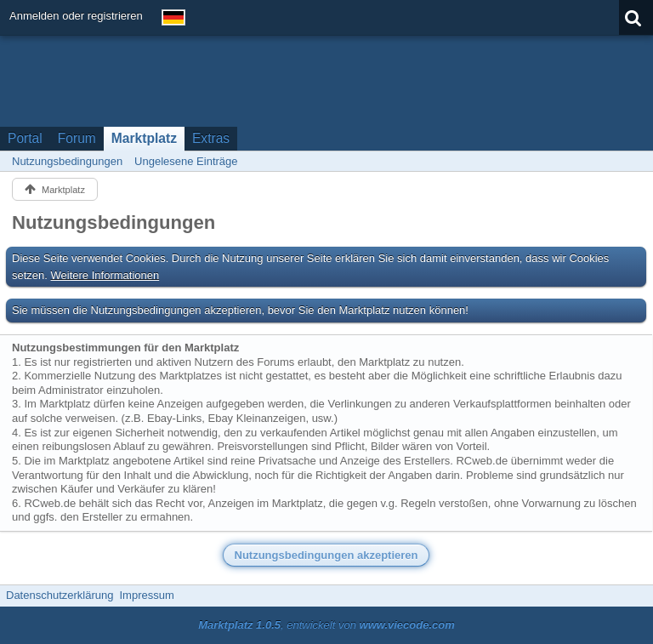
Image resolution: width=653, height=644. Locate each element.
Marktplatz (144, 138)
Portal (25, 138)
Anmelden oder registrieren (76, 16)
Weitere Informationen (105, 275)
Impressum (146, 595)
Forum (77, 138)
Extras (211, 138)
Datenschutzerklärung (60, 595)
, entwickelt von (326, 625)
